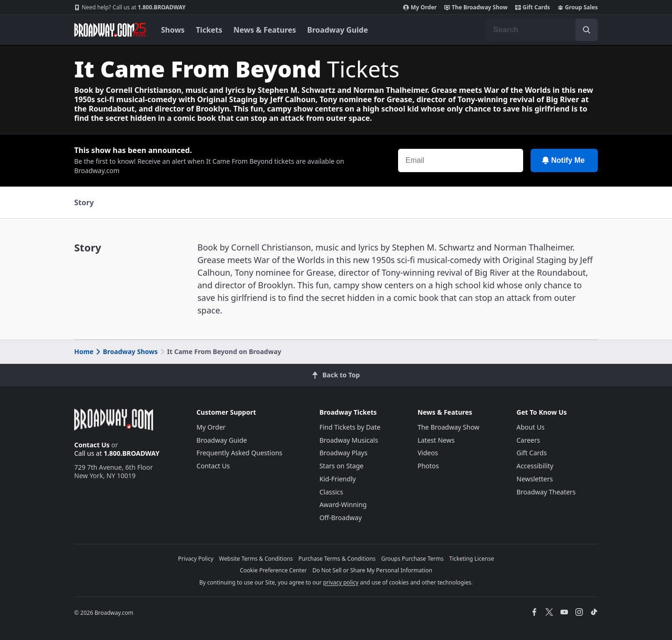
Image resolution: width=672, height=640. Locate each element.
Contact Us (92, 445)
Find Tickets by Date (350, 427)
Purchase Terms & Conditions (337, 559)
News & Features (265, 30)
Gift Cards (533, 7)
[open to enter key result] (587, 30)
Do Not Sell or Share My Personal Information (372, 570)
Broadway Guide (337, 30)
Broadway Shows (126, 351)
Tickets (209, 30)
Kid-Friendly (337, 479)
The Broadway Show (476, 7)
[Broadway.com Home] (110, 30)
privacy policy (341, 582)
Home (84, 351)
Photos (428, 466)
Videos (428, 453)
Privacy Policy (196, 559)
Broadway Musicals (349, 440)
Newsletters (535, 479)
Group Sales (578, 7)
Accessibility (535, 466)
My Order (420, 7)
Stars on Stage (341, 466)
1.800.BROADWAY (130, 7)
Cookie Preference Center (273, 570)
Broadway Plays (343, 453)
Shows (173, 30)
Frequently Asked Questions (239, 453)
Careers (528, 440)
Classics (331, 492)
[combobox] (542, 30)
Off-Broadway (340, 518)
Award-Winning (343, 504)
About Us (531, 427)
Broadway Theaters (546, 492)
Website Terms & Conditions (256, 559)
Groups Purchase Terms (413, 559)
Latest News (436, 440)
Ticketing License (472, 559)
